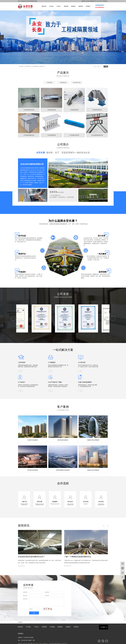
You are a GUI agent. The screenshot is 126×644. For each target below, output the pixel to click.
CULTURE (60, 192)
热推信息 (83, 1)
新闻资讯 (81, 6)
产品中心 (59, 6)
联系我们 (88, 6)
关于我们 (51, 6)
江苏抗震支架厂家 (28, 66)
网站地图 (92, 1)
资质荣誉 (66, 6)
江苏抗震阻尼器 (35, 66)
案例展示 (73, 6)
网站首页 (44, 6)
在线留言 (68, 627)
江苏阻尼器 (49, 82)
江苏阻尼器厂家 (42, 66)
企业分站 (88, 1)
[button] (61, 61)
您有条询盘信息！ (104, 1)
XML (98, 1)
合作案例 (52, 627)
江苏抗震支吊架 (77, 82)
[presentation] (2, 37)
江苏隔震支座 (63, 82)
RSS (96, 1)
